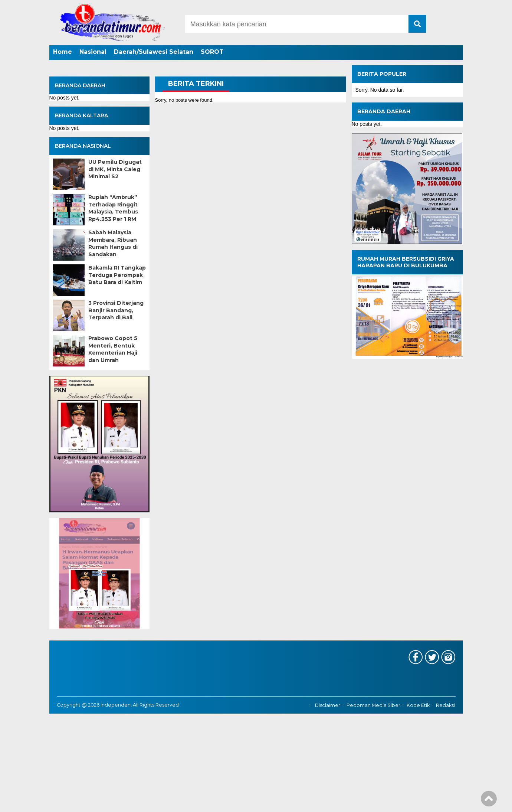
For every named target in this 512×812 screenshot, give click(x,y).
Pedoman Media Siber (373, 705)
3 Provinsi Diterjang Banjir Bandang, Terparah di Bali (116, 310)
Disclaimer (328, 705)
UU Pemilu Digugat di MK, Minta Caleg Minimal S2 (115, 169)
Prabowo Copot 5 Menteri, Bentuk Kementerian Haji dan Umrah (113, 349)
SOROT (212, 52)
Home (63, 52)
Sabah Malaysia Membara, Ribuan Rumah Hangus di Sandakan (113, 243)
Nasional (93, 52)
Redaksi (445, 705)
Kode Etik (418, 705)
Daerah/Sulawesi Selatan (154, 52)
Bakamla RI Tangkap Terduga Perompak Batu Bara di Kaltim (117, 275)
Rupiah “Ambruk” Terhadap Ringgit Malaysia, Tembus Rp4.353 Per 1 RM (113, 208)
